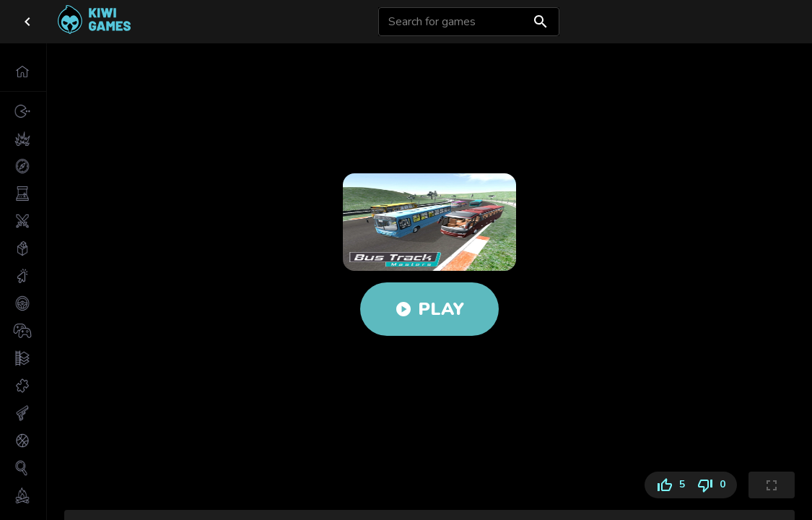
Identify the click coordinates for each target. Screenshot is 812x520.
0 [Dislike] (714, 485)
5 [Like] (668, 485)
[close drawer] (27, 22)
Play (429, 309)
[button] (23, 71)
